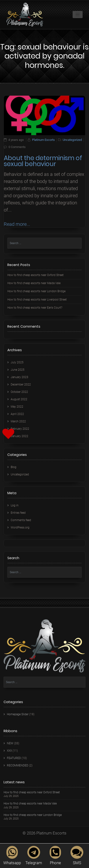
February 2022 (20, 429)
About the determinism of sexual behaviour (43, 161)
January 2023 (19, 377)
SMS (77, 856)
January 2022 (19, 436)
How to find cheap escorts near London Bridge (36, 291)
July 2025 (17, 362)
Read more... (17, 224)
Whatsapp (12, 856)
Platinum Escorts (43, 140)
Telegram (34, 856)
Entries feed (18, 513)
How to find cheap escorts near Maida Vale (34, 283)
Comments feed (21, 520)
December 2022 (21, 385)
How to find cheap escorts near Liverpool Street (37, 300)
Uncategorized (72, 140)
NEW (10, 743)
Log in (15, 505)
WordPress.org (20, 528)
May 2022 (17, 407)
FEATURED (14, 758)
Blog (14, 467)
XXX (9, 751)
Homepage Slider (18, 714)
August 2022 (19, 399)
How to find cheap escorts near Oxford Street (35, 275)
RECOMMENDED (18, 765)
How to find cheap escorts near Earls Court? (35, 308)
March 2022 (18, 421)
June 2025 (18, 370)
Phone (55, 856)
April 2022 (17, 414)
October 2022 (19, 392)
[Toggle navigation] (78, 15)
